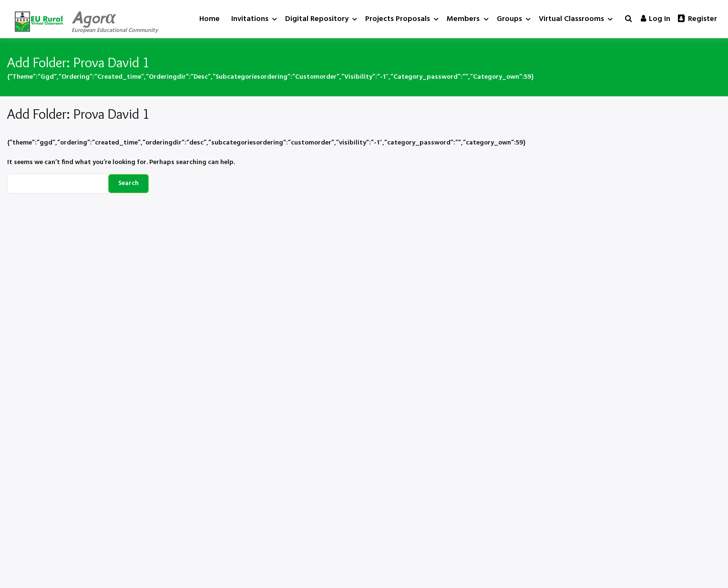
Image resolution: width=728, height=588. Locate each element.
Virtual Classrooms (571, 19)
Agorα (94, 18)
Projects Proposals (398, 19)
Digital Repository (317, 19)
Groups (509, 19)
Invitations (250, 19)
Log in (656, 19)
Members (463, 19)
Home (210, 19)
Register (697, 19)
